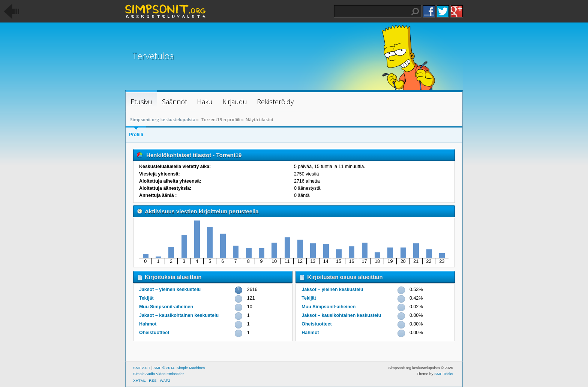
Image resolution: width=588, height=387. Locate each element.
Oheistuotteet (154, 333)
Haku (415, 12)
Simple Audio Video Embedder (158, 374)
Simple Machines (191, 368)
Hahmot (148, 324)
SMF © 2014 (164, 368)
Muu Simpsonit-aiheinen (166, 307)
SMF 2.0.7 (142, 368)
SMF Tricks (444, 374)
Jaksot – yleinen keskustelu (170, 289)
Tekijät (146, 298)
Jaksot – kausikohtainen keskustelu (179, 315)
